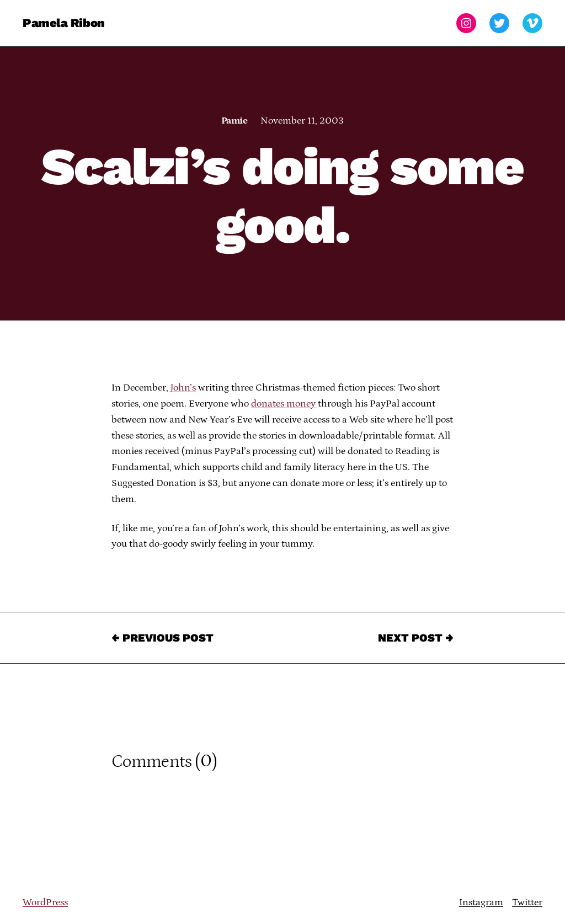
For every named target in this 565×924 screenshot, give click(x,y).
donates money (283, 404)
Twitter (527, 902)
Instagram (481, 902)
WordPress (45, 902)
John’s (183, 388)
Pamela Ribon (64, 23)
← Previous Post (162, 638)
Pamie (234, 121)
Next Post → (416, 638)
